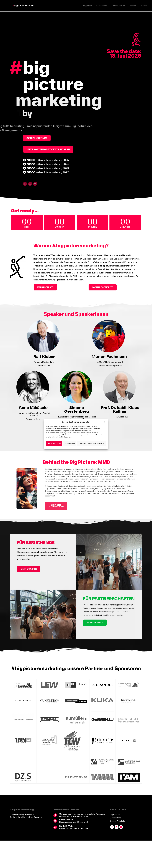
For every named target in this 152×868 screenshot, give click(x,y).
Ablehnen (70, 444)
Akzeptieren (54, 444)
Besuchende (100, 6)
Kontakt (133, 6)
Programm (86, 6)
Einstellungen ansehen (92, 444)
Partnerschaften (118, 6)
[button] (105, 422)
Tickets (144, 6)
